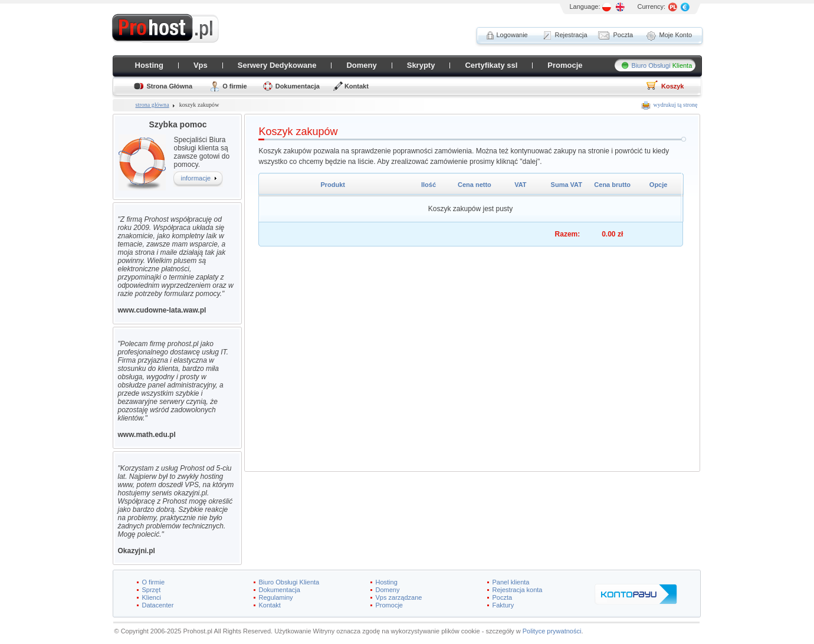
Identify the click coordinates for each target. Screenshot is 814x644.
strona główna (152, 105)
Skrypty (421, 65)
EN (621, 7)
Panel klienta (511, 582)
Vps (201, 65)
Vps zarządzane (399, 597)
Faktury (503, 605)
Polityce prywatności (552, 631)
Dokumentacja (298, 86)
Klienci (152, 597)
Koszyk (673, 86)
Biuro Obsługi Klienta (289, 582)
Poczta (503, 597)
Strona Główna (170, 86)
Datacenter (158, 605)
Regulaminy (276, 597)
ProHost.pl (165, 28)
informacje (196, 178)
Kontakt (357, 86)
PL (607, 7)
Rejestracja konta (518, 590)
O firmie (235, 86)
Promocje (565, 65)
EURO (685, 7)
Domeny (361, 65)
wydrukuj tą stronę (676, 105)
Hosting (149, 65)
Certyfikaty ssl (491, 65)
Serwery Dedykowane (277, 65)
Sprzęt (152, 590)
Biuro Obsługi (662, 65)
